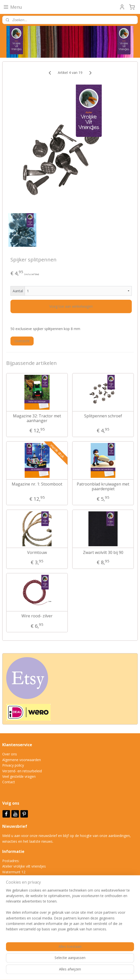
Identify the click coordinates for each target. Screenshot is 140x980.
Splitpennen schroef (103, 416)
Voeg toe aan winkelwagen (71, 306)
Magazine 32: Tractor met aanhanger (37, 418)
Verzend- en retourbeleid (22, 771)
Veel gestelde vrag (17, 776)
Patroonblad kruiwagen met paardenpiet (103, 487)
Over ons (10, 754)
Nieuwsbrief (15, 826)
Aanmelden (15, 936)
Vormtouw (37, 552)
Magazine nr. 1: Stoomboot (37, 484)
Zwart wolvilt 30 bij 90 (103, 552)
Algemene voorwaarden (22, 760)
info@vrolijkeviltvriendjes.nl (29, 894)
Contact (9, 782)
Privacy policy (13, 765)
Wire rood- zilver (37, 616)
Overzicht (22, 341)
